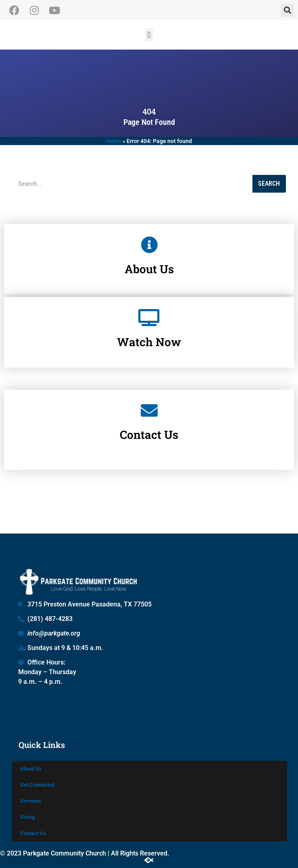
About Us (31, 769)
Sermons (31, 801)
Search (269, 184)
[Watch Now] (149, 287)
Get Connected (37, 785)
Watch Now (149, 312)
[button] (287, 10)
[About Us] (149, 238)
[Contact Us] (149, 376)
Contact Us (149, 401)
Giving (27, 817)
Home (114, 141)
